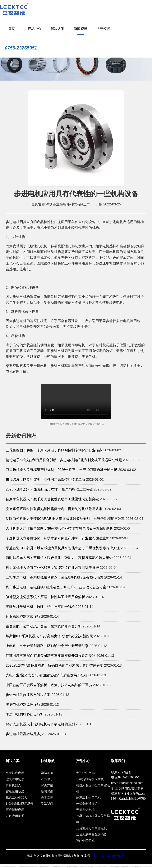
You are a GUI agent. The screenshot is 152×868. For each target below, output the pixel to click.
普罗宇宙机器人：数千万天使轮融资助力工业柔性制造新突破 (52, 499)
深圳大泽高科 (125, 867)
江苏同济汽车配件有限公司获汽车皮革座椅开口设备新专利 (51, 656)
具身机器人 (13, 785)
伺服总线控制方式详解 (23, 617)
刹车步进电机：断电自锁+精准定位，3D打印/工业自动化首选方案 (56, 587)
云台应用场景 (15, 816)
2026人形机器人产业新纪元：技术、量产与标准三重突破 (49, 489)
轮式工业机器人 (16, 798)
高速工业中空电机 (88, 798)
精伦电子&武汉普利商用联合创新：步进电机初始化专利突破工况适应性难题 (64, 460)
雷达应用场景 (15, 791)
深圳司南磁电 (114, 867)
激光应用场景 (15, 779)
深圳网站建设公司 (45, 867)
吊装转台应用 (15, 773)
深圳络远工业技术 (102, 867)
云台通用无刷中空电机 (91, 828)
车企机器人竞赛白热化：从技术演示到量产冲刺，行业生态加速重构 (58, 538)
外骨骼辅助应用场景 (20, 804)
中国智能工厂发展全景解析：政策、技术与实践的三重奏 (49, 685)
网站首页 (47, 773)
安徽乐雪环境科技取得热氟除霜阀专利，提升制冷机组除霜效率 (54, 509)
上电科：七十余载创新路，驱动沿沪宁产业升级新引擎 (47, 646)
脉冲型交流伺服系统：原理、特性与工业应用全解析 (45, 597)
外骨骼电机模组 (87, 804)
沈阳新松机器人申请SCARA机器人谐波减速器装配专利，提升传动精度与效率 (65, 519)
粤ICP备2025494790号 (109, 856)
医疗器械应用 (15, 810)
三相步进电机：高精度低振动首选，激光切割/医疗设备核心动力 (55, 577)
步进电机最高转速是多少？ (26, 734)
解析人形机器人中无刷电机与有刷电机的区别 (40, 724)
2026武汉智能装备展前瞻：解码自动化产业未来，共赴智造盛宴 (54, 665)
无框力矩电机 (85, 810)
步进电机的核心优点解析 (25, 714)
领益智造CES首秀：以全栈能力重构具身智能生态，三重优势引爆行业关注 (63, 548)
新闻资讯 (47, 791)
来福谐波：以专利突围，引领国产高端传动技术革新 (45, 480)
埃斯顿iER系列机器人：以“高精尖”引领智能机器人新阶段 (49, 636)
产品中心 (47, 779)
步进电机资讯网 (72, 867)
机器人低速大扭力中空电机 (93, 788)
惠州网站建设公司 (59, 867)
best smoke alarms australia (27, 867)
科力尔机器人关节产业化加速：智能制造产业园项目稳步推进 (52, 568)
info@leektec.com (131, 783)
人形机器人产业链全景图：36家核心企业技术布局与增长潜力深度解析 (59, 528)
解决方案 (47, 785)
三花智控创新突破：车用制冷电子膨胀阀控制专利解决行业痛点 (54, 450)
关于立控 (47, 798)
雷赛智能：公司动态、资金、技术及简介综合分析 (44, 626)
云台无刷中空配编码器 (91, 834)
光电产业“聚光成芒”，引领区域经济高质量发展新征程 (47, 675)
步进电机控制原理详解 (23, 705)
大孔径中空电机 (87, 773)
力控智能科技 (136, 867)
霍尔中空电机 (85, 840)
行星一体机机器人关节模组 (93, 819)
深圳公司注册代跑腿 (87, 867)
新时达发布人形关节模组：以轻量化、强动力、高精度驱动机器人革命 (59, 558)
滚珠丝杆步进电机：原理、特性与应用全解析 (40, 607)
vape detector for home (8, 867)
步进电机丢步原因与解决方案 (28, 695)
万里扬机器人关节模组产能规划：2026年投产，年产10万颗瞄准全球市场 (62, 470)
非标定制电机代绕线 (90, 779)
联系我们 (47, 804)
